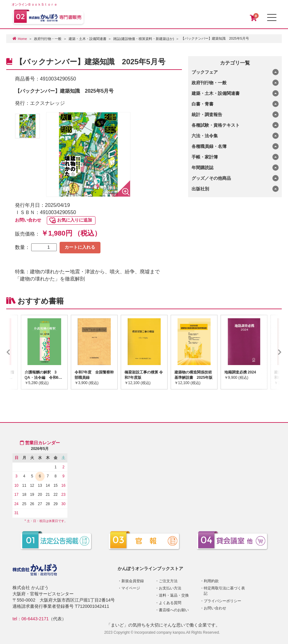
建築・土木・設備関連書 (88, 39)
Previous (17, 352)
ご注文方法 (168, 581)
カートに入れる (80, 247)
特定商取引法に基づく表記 (224, 591)
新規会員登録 (133, 581)
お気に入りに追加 (75, 220)
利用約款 (211, 581)
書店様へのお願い (174, 610)
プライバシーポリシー (222, 601)
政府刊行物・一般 (48, 39)
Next (271, 352)
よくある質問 (170, 603)
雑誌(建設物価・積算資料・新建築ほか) (144, 39)
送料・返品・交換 (174, 595)
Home (22, 39)
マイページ (131, 588)
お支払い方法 (170, 588)
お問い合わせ (28, 220)
